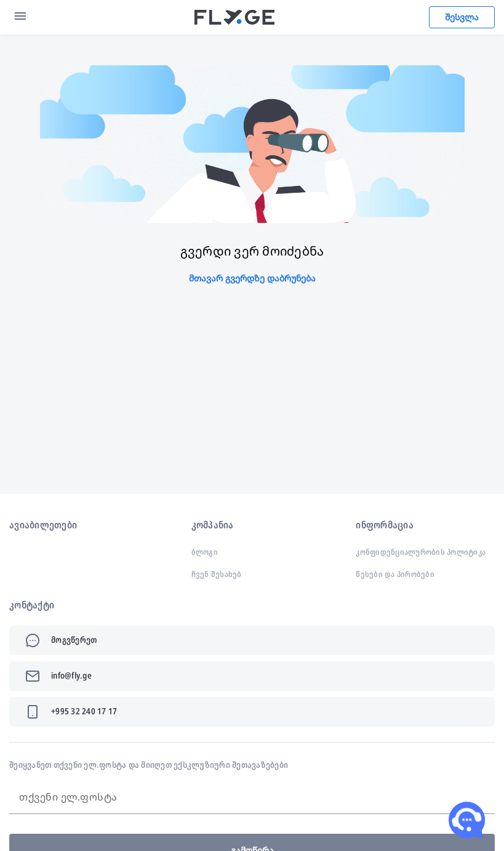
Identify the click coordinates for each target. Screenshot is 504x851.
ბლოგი (205, 552)
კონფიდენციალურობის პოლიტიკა (421, 552)
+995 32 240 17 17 (84, 711)
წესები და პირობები (395, 574)
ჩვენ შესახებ (217, 574)
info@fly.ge (71, 675)
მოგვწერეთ (74, 639)
